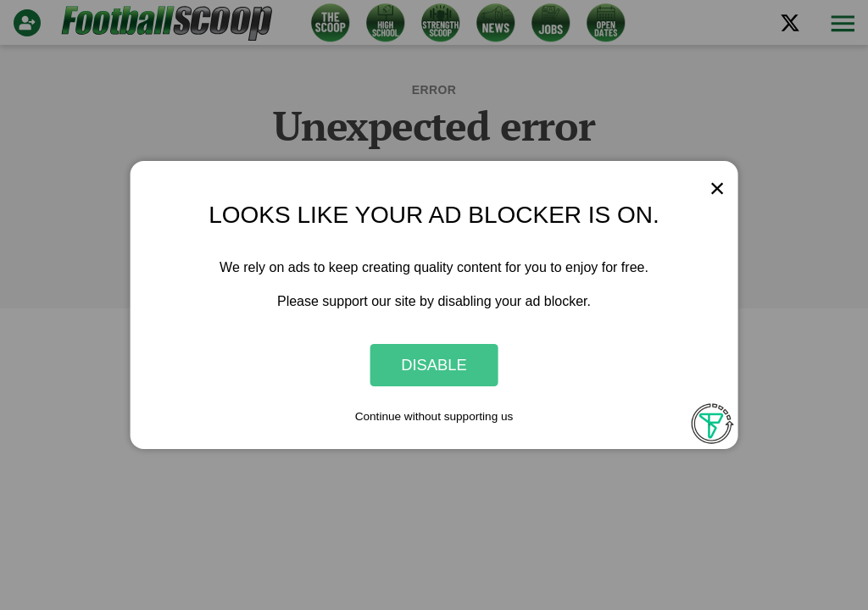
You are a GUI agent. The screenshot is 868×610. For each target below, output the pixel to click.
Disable (434, 365)
